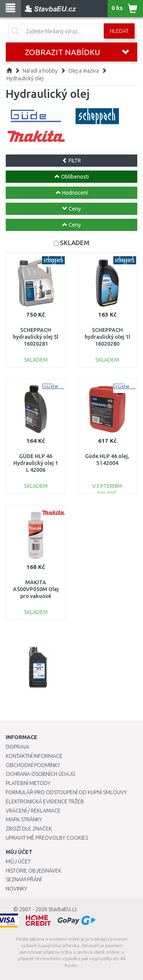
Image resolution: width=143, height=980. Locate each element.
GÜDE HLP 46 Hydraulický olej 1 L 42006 (36, 463)
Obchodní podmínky (33, 765)
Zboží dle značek (29, 829)
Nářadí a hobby (40, 71)
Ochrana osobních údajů (41, 774)
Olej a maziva (84, 71)
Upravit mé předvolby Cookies (47, 838)
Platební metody (28, 783)
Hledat (119, 31)
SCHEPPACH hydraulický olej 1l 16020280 (107, 337)
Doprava (18, 747)
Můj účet (18, 861)
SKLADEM (75, 243)
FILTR (71, 161)
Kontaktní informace (34, 756)
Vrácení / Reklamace (33, 811)
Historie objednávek (34, 871)
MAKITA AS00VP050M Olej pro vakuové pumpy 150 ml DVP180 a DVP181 (36, 596)
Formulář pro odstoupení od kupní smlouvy (66, 792)
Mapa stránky (24, 819)
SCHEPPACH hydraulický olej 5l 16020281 (36, 337)
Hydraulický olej (25, 78)
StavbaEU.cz (63, 909)
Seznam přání (24, 879)
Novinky (16, 889)
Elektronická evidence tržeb (45, 801)
